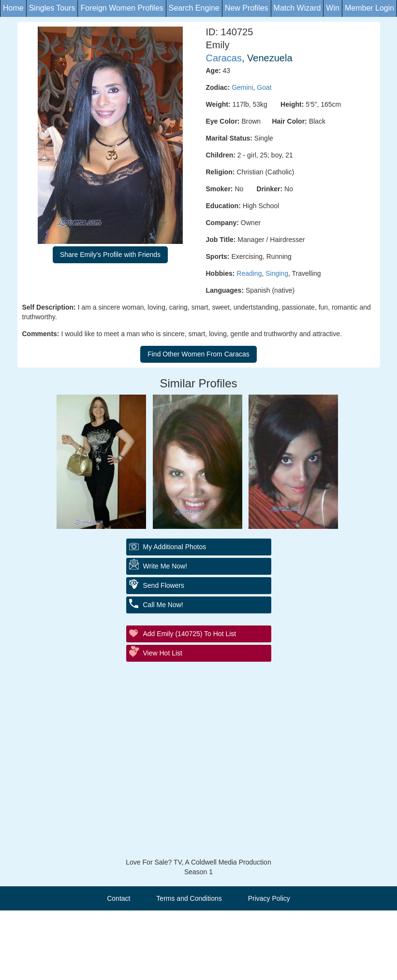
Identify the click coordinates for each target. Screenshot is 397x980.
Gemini (242, 87)
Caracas (224, 58)
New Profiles (247, 8)
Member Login (369, 8)
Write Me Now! (165, 566)
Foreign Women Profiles (122, 8)
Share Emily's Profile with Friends (110, 255)
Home (13, 8)
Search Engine (194, 8)
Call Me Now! (163, 605)
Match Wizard (297, 8)
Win (333, 8)
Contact (118, 898)
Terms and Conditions (189, 898)
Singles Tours (52, 8)
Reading (249, 273)
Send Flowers (164, 585)
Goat (264, 87)
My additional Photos (175, 547)
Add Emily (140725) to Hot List (190, 634)
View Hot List (163, 653)
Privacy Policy (269, 898)
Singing (277, 273)
